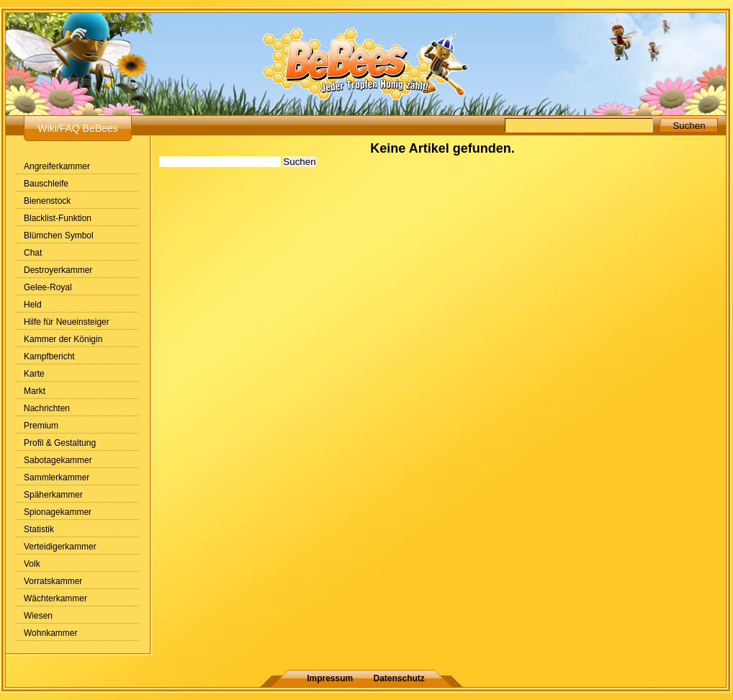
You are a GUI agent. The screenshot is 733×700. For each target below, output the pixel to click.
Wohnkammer (50, 633)
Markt (35, 391)
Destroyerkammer (58, 270)
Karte (34, 374)
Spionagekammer (58, 512)
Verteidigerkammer (60, 547)
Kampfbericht (49, 356)
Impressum (330, 678)
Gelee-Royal (48, 287)
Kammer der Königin (63, 339)
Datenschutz (399, 678)
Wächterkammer (55, 598)
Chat (33, 253)
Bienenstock (47, 201)
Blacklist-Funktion (58, 218)
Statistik (39, 529)
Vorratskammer (53, 581)
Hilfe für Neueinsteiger (67, 322)
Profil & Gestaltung (60, 443)
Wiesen (38, 616)
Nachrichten (47, 408)
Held (33, 305)
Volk (32, 564)
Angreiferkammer (57, 166)
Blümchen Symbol (59, 235)
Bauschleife (46, 184)
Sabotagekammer (58, 460)
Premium (41, 426)
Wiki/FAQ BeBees (77, 128)
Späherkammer (53, 495)
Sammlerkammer (57, 477)
